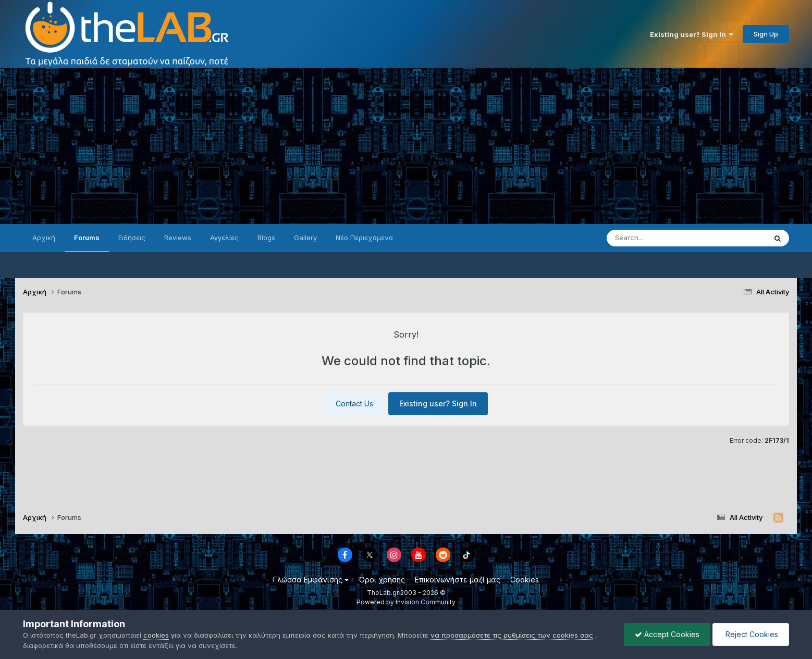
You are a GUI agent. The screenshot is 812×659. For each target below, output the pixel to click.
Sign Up (766, 34)
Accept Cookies (667, 634)
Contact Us (354, 403)
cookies (156, 635)
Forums (87, 238)
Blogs (266, 238)
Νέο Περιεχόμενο (364, 238)
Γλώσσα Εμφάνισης (311, 580)
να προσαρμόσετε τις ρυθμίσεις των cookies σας (512, 635)
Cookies (525, 580)
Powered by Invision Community (406, 602)
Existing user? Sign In (692, 34)
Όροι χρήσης (382, 580)
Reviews (178, 238)
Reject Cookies (751, 634)
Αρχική (44, 238)
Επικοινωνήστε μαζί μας (458, 580)
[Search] (666, 238)
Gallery (305, 238)
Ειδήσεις (132, 238)
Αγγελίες (224, 238)
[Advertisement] (406, 146)
